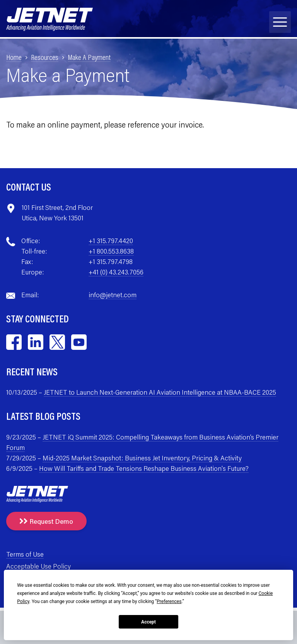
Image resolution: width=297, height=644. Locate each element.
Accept (148, 622)
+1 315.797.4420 (111, 240)
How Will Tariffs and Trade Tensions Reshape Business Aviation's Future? (144, 468)
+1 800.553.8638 (111, 251)
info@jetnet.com (113, 295)
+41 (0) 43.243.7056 (116, 272)
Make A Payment (89, 57)
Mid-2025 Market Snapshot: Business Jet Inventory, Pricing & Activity (142, 458)
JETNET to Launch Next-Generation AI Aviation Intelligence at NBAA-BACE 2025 (160, 392)
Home (14, 57)
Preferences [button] (169, 601)
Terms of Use (25, 554)
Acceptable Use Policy (38, 566)
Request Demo (46, 521)
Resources (45, 57)
